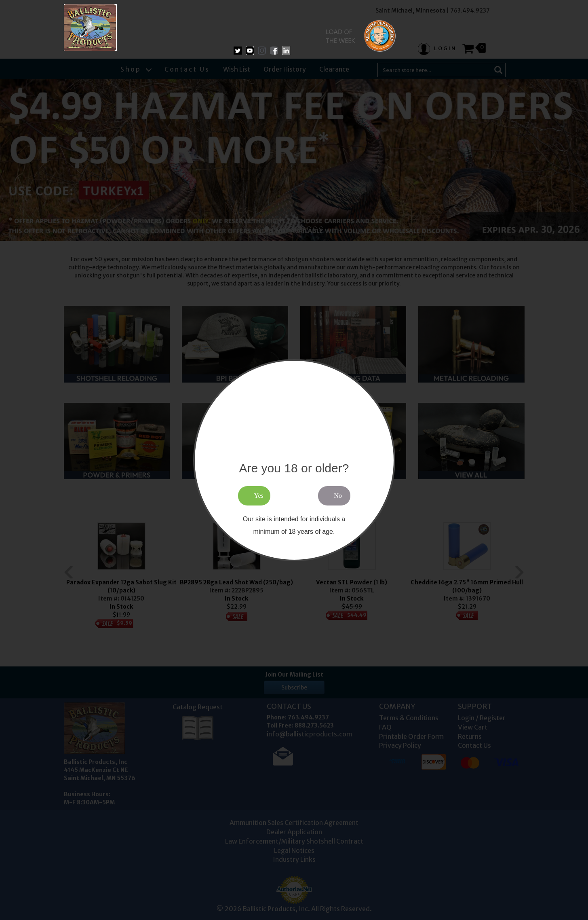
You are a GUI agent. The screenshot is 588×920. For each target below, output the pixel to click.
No (338, 496)
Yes (259, 496)
